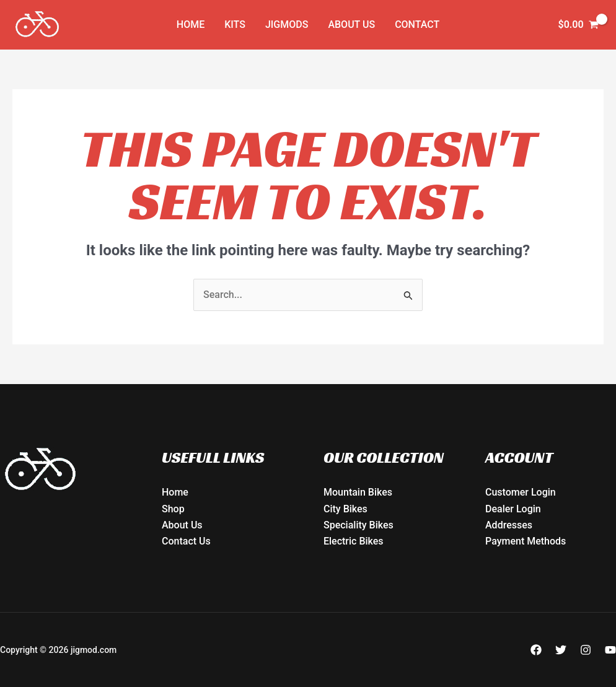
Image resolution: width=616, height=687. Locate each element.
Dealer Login (513, 509)
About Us (351, 24)
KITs (235, 24)
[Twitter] (561, 650)
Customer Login (521, 492)
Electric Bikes (354, 541)
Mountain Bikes (358, 492)
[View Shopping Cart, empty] (578, 25)
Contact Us (186, 541)
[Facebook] (536, 650)
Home (191, 24)
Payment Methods (526, 541)
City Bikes (345, 509)
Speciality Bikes (359, 525)
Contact (417, 24)
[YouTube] (610, 650)
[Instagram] (586, 650)
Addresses (509, 525)
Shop (173, 509)
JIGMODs (287, 24)
